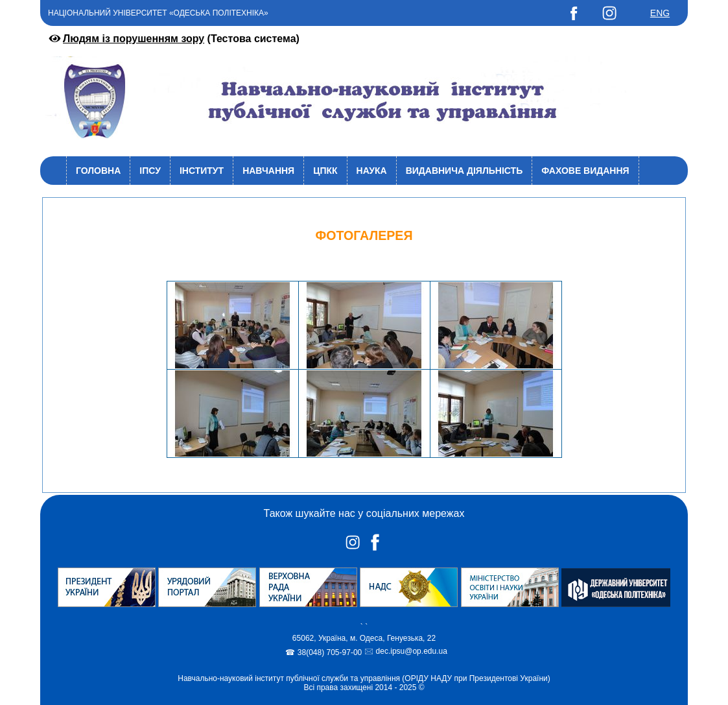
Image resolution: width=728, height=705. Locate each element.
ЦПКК (325, 171)
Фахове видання (585, 171)
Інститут (202, 171)
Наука (372, 171)
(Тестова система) (173, 39)
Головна (98, 171)
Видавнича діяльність (464, 171)
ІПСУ (150, 171)
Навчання (268, 171)
